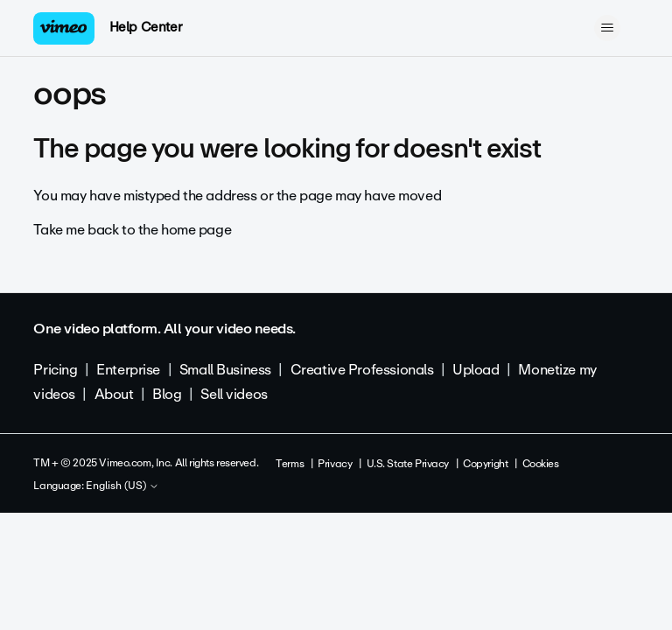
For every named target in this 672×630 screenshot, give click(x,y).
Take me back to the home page (132, 230)
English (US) (122, 486)
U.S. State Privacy (408, 464)
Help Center (146, 27)
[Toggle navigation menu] (608, 28)
